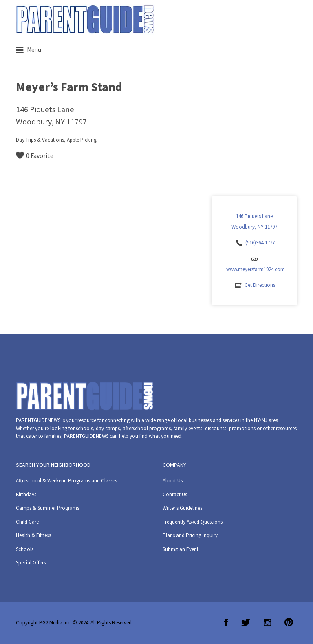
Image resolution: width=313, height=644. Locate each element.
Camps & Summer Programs (47, 508)
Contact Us (175, 494)
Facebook (226, 622)
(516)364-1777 (260, 243)
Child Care (27, 522)
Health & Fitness (33, 535)
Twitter (246, 622)
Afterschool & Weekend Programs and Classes (66, 481)
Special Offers (31, 563)
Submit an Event (181, 549)
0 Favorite (35, 155)
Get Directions (260, 285)
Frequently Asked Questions (193, 522)
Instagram (267, 622)
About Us (173, 481)
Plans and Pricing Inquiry (190, 535)
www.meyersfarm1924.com (256, 269)
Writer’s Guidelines (182, 508)
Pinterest (289, 622)
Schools (25, 549)
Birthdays (26, 494)
